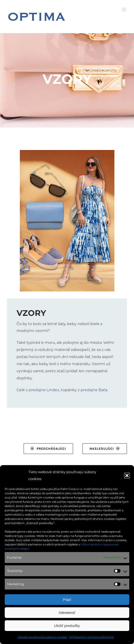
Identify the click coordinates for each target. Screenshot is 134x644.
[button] (127, 476)
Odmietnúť (67, 613)
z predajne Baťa (93, 390)
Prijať (67, 600)
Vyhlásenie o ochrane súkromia (91, 637)
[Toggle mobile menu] (124, 10)
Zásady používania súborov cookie (42, 637)
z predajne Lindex (43, 390)
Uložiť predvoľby (67, 626)
